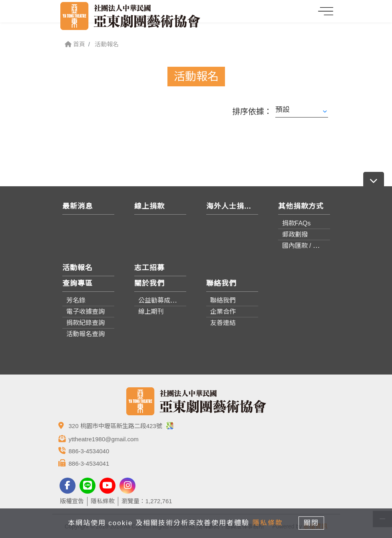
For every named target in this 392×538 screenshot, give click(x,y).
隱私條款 (103, 501)
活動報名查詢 (86, 334)
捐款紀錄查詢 (86, 323)
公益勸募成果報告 (164, 300)
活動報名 (107, 44)
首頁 (75, 44)
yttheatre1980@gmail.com (104, 439)
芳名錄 (76, 300)
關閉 (312, 523)
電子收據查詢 (86, 312)
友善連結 (223, 323)
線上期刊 (151, 312)
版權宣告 (72, 501)
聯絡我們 (223, 300)
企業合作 (223, 312)
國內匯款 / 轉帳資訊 (310, 246)
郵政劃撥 (295, 234)
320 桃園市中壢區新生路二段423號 (121, 426)
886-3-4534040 (89, 451)
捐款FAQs (296, 223)
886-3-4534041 (89, 463)
